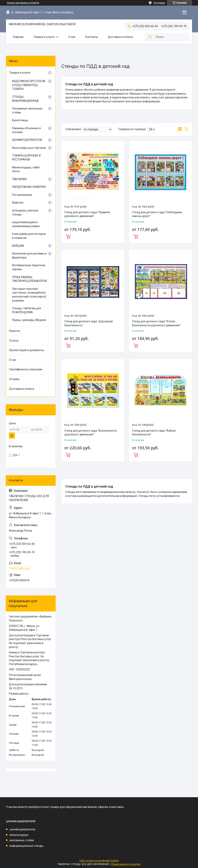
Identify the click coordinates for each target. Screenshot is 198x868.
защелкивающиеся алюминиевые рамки (26, 224)
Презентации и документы (27, 350)
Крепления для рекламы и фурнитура (29, 255)
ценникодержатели (22, 829)
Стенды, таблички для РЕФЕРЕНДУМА (27, 310)
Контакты (92, 37)
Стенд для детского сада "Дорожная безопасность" (89, 323)
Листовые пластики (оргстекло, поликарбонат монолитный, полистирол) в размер (29, 295)
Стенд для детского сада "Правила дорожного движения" (87, 214)
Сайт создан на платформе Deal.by (99, 861)
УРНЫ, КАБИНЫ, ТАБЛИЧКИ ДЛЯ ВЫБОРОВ (30, 279)
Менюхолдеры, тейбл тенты (26, 169)
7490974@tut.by (19, 568)
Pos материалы (22, 195)
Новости (15, 331)
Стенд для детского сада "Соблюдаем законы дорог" (157, 214)
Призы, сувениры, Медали (29, 320)
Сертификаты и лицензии (26, 369)
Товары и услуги (44, 37)
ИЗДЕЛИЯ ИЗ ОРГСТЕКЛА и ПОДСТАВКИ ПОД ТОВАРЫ (29, 85)
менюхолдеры (19, 835)
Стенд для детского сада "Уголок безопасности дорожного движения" (156, 323)
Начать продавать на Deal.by (23, 3)
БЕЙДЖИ (18, 246)
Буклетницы (20, 120)
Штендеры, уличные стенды (25, 212)
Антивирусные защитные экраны (29, 267)
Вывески (18, 203)
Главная (18, 37)
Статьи (14, 341)
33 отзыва (159, 3)
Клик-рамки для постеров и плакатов (29, 236)
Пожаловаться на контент (126, 864)
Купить (93, 236)
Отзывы (14, 379)
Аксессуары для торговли (29, 148)
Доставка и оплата (120, 37)
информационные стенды (26, 846)
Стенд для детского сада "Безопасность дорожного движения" (91, 433)
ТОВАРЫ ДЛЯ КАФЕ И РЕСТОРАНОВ (26, 157)
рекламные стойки (22, 840)
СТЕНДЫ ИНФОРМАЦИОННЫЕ (26, 99)
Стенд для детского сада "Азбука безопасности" (154, 433)
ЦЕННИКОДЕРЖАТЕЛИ (27, 140)
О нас (72, 37)
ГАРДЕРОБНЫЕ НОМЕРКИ (29, 187)
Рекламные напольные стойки (27, 110)
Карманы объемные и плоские (26, 130)
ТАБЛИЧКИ (19, 179)
